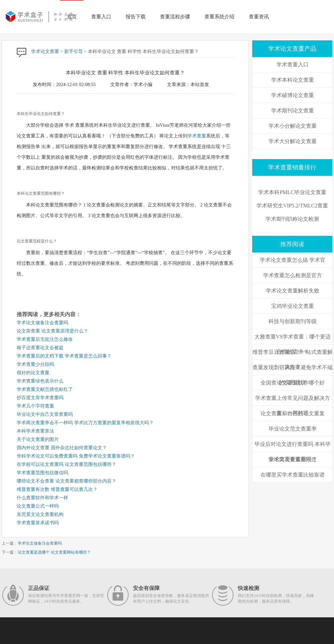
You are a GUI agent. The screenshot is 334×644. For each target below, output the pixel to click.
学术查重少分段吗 (35, 364)
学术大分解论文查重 (293, 141)
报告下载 (136, 17)
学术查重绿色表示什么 (40, 381)
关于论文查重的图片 (38, 439)
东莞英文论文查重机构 (40, 514)
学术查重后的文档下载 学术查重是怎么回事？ (64, 356)
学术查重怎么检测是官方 (293, 275)
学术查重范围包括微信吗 (42, 473)
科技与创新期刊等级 (293, 321)
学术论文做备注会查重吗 (42, 323)
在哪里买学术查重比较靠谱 (293, 475)
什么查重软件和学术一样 (42, 498)
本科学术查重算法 (35, 431)
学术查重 (197, 136)
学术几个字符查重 (35, 406)
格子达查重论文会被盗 (40, 348)
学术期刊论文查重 (293, 111)
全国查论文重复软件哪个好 (293, 383)
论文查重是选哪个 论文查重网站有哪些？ (54, 552)
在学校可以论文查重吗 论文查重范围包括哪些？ (66, 464)
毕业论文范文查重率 (293, 429)
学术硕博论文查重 (293, 95)
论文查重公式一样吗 (38, 506)
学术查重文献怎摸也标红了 (45, 389)
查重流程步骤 (175, 17)
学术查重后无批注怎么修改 (45, 339)
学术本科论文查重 (293, 80)
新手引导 (73, 52)
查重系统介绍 (219, 17)
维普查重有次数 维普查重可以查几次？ (57, 489)
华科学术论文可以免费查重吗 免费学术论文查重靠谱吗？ (76, 456)
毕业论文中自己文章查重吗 (45, 414)
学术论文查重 (45, 52)
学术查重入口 (293, 65)
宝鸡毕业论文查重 (293, 306)
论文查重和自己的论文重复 (293, 413)
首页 (72, 17)
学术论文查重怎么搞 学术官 (293, 260)
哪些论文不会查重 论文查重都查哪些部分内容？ (66, 481)
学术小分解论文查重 (293, 126)
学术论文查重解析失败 (293, 291)
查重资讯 (259, 17)
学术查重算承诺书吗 (38, 523)
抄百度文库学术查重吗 (40, 398)
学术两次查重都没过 (293, 459)
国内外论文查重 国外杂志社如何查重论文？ (62, 448)
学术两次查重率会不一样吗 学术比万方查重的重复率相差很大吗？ (85, 423)
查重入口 (101, 17)
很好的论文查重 (33, 373)
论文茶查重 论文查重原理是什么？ (52, 331)
